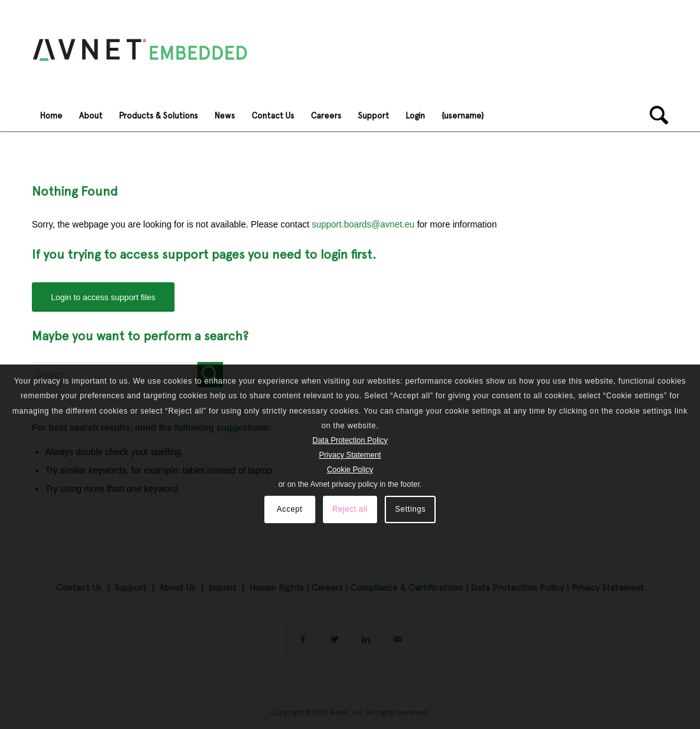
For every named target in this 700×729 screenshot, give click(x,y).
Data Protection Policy (350, 440)
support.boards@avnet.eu (363, 224)
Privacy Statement (350, 455)
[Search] (655, 115)
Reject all (350, 509)
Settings (410, 509)
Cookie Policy (350, 470)
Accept (289, 509)
